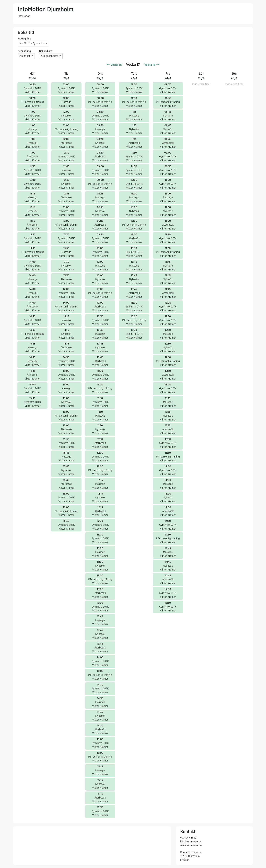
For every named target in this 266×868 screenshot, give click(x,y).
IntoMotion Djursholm (32, 44)
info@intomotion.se (191, 842)
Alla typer (25, 56)
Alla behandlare (50, 56)
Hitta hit (185, 860)
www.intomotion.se (191, 846)
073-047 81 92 (188, 838)
